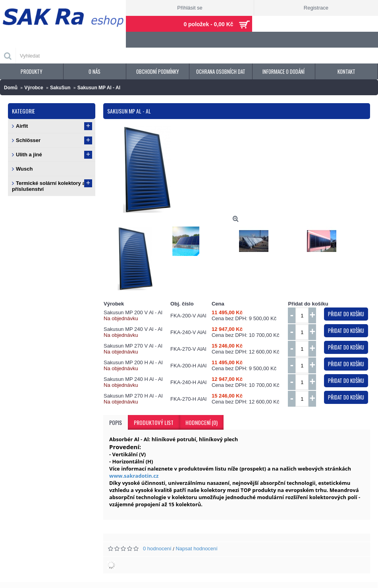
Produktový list (154, 422)
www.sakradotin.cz (134, 476)
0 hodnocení (157, 549)
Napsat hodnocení (197, 549)
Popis (116, 422)
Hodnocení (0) (202, 422)
